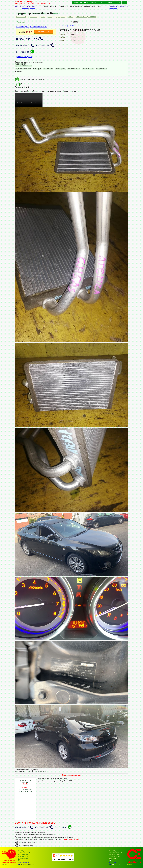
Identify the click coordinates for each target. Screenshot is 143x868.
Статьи (118, 3)
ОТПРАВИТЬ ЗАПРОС (44, 32)
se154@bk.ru (113, 8)
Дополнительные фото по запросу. (30, 80)
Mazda (43, 17)
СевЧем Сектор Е (21, 17)
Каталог (94, 3)
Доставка (110, 3)
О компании (78, 3)
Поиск (86, 3)
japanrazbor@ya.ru (24, 57)
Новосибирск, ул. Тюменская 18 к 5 (32, 27)
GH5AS (71, 17)
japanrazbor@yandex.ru (28, 8)
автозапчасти (33, 17)
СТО (124, 3)
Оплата (101, 3)
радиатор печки (60, 17)
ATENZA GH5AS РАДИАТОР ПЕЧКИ (86, 17)
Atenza (50, 17)
